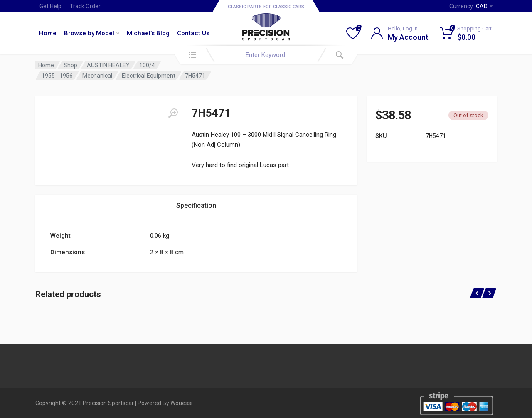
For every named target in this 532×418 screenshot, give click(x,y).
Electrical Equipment (149, 76)
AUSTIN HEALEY (108, 65)
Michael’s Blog (148, 33)
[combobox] (266, 55)
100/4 (147, 65)
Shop (70, 65)
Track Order (85, 6)
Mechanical (97, 76)
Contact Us (193, 33)
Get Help (50, 6)
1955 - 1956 (57, 76)
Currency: (471, 6)
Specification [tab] (196, 205)
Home (48, 33)
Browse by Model (92, 33)
